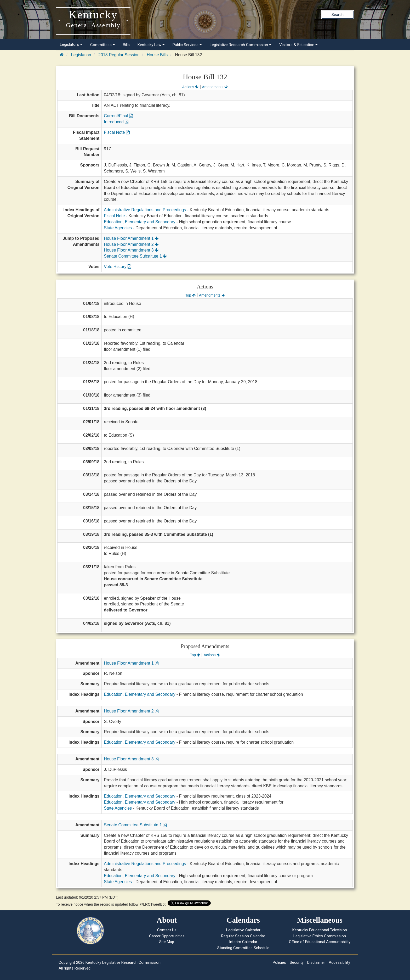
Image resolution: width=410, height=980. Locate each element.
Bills (126, 45)
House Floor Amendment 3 (131, 250)
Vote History (118, 267)
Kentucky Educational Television (320, 930)
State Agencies (118, 228)
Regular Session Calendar (243, 936)
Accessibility (339, 962)
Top (190, 295)
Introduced (116, 122)
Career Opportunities (167, 936)
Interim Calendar (243, 942)
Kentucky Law (151, 45)
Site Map (167, 942)
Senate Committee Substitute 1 (135, 256)
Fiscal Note (117, 132)
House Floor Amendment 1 (131, 238)
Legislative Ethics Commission (320, 936)
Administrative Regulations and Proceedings (145, 210)
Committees (103, 45)
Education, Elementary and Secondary (139, 222)
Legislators (71, 44)
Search (338, 15)
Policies (279, 962)
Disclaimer (316, 962)
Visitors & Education (298, 45)
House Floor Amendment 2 (131, 244)
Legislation (81, 55)
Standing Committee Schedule (243, 948)
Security (297, 962)
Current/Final (118, 116)
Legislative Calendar (243, 930)
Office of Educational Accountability (320, 942)
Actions (190, 87)
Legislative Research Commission (241, 45)
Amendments (215, 87)
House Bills (157, 55)
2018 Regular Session (119, 55)
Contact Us (167, 930)
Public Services (187, 45)
